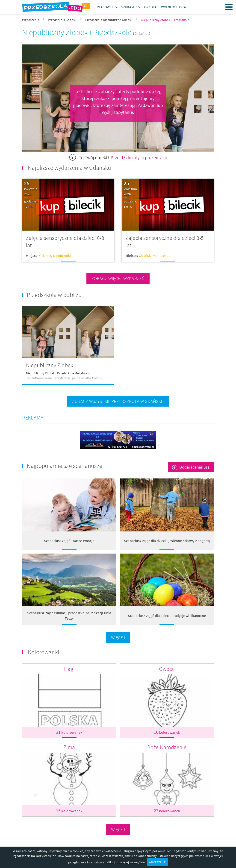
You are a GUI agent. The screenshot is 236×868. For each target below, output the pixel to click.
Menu (229, 7)
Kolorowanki (44, 652)
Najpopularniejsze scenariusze (65, 466)
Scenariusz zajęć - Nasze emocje (69, 541)
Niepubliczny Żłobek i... (53, 365)
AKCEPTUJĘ (157, 862)
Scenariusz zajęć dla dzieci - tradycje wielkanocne (167, 616)
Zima (69, 747)
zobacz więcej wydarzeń (118, 278)
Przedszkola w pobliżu (54, 295)
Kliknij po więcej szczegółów (126, 862)
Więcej (118, 638)
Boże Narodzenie (167, 747)
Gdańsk (45, 255)
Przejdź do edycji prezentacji (139, 157)
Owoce (167, 669)
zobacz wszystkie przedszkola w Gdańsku (118, 401)
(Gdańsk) (142, 33)
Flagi (69, 669)
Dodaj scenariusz (194, 467)
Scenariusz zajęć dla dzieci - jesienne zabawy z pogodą (167, 541)
